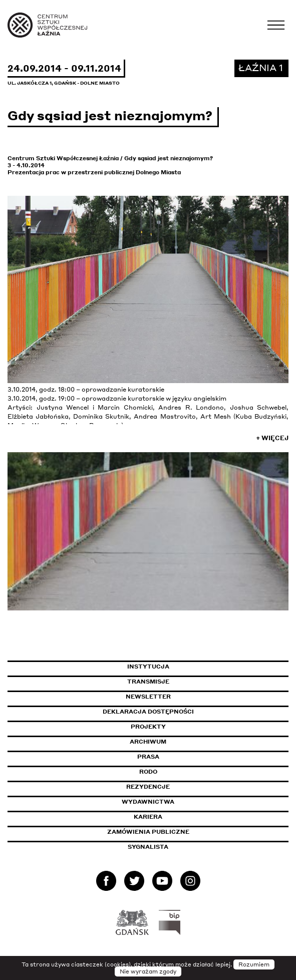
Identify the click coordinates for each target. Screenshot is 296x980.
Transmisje (191, 682)
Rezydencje (148, 787)
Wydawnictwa (148, 802)
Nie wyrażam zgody (148, 971)
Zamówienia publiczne (171, 832)
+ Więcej (272, 438)
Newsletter (148, 697)
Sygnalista (148, 847)
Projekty (148, 727)
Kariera (148, 817)
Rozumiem (254, 964)
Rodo (148, 772)
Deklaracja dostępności (148, 712)
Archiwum (148, 742)
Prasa (148, 757)
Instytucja (148, 667)
